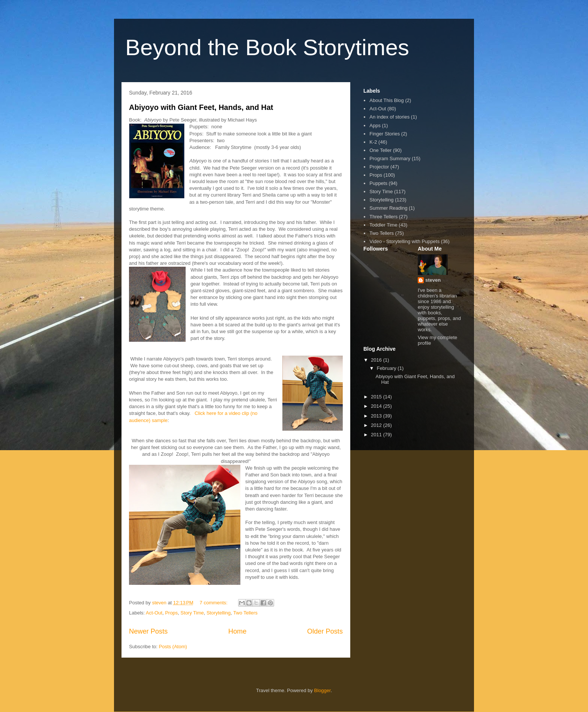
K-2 (373, 142)
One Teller (380, 150)
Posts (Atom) (173, 647)
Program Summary (390, 158)
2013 (377, 416)
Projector (379, 167)
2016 (377, 360)
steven (433, 280)
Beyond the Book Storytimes (267, 47)
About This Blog (387, 100)
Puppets (378, 183)
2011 (377, 435)
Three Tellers (383, 217)
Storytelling (219, 613)
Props (171, 613)
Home (238, 631)
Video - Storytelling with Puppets (404, 241)
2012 (377, 425)
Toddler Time (383, 225)
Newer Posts (148, 631)
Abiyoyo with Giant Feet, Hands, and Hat (201, 107)
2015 (377, 397)
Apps (375, 125)
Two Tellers (245, 613)
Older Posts (325, 631)
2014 (377, 406)
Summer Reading (388, 208)
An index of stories (389, 117)
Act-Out (154, 613)
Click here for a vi (213, 413)
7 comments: (214, 603)
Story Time (192, 613)
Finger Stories (385, 134)
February (387, 368)
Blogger (322, 690)
